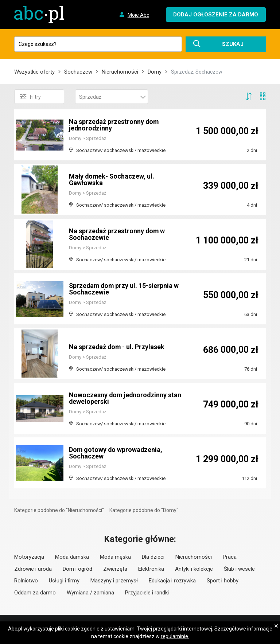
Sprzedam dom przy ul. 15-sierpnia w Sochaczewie (125, 289)
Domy (155, 72)
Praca (230, 557)
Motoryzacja (29, 557)
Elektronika (151, 569)
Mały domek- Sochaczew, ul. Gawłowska (112, 179)
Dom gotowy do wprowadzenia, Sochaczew (116, 453)
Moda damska (72, 557)
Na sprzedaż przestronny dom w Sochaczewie (117, 234)
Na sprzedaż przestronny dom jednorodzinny (114, 125)
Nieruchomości (120, 72)
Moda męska (115, 557)
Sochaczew (78, 72)
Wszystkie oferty (34, 72)
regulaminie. (175, 636)
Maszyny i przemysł (114, 581)
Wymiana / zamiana (90, 593)
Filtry (30, 97)
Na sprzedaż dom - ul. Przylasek (117, 347)
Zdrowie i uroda (33, 569)
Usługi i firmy (64, 581)
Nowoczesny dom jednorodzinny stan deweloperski (126, 398)
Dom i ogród (77, 569)
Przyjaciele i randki (147, 593)
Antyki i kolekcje (194, 569)
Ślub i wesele (239, 569)
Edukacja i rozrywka (172, 581)
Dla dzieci (153, 557)
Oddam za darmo (35, 593)
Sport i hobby (223, 581)
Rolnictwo (26, 581)
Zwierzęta (115, 569)
